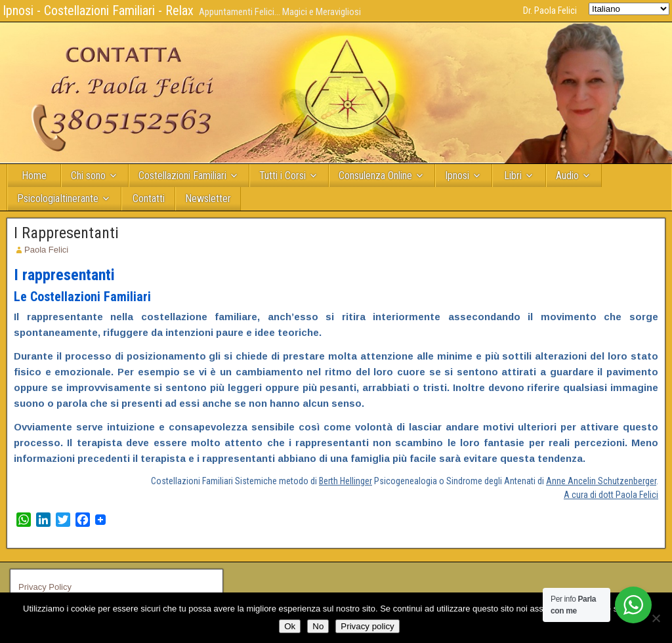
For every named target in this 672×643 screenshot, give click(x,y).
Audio (567, 176)
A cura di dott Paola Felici (611, 495)
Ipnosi (457, 176)
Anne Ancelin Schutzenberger (601, 481)
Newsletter (208, 198)
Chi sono (88, 176)
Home (34, 176)
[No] (656, 618)
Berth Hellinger (346, 481)
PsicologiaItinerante (58, 198)
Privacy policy (367, 626)
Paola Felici (46, 250)
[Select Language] (629, 9)
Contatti (149, 198)
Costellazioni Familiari (182, 176)
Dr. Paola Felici (550, 10)
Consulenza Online (375, 176)
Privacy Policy (45, 587)
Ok (290, 626)
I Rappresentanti (66, 233)
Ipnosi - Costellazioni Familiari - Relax (98, 10)
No (318, 626)
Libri (513, 176)
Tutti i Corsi (283, 176)
